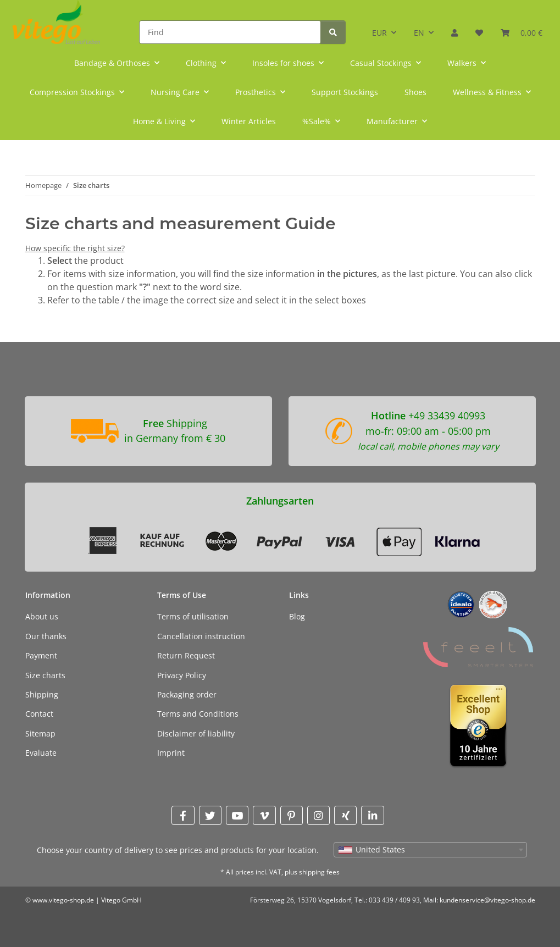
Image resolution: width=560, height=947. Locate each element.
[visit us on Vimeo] (264, 815)
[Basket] (522, 29)
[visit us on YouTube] (237, 815)
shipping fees (319, 872)
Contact (39, 714)
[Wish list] (479, 29)
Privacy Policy (182, 675)
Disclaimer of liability (196, 733)
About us (42, 616)
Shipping (42, 694)
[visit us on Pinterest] (292, 815)
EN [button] (419, 33)
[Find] (230, 32)
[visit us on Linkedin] (372, 815)
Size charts (45, 675)
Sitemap (40, 733)
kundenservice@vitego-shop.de (487, 900)
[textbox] (430, 850)
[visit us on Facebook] (183, 815)
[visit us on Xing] (345, 815)
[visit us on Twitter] (210, 815)
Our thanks (46, 636)
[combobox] (430, 850)
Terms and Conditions (198, 714)
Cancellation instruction (201, 636)
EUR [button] (379, 33)
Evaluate (41, 753)
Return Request (186, 655)
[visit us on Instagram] (318, 815)
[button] (454, 29)
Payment (41, 655)
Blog (297, 616)
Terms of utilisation (193, 616)
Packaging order (187, 694)
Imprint (171, 753)
